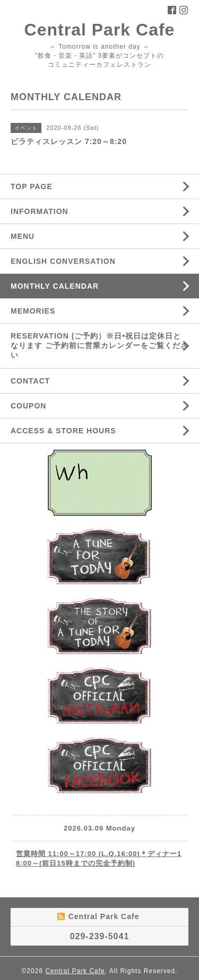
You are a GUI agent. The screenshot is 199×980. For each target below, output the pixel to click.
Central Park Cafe (100, 30)
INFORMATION (40, 211)
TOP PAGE (32, 186)
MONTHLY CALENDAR (55, 286)
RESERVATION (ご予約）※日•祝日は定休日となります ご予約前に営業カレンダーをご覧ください (99, 345)
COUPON (28, 406)
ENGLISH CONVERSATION (63, 261)
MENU (23, 236)
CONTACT (30, 381)
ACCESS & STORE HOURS (63, 431)
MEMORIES (33, 311)
